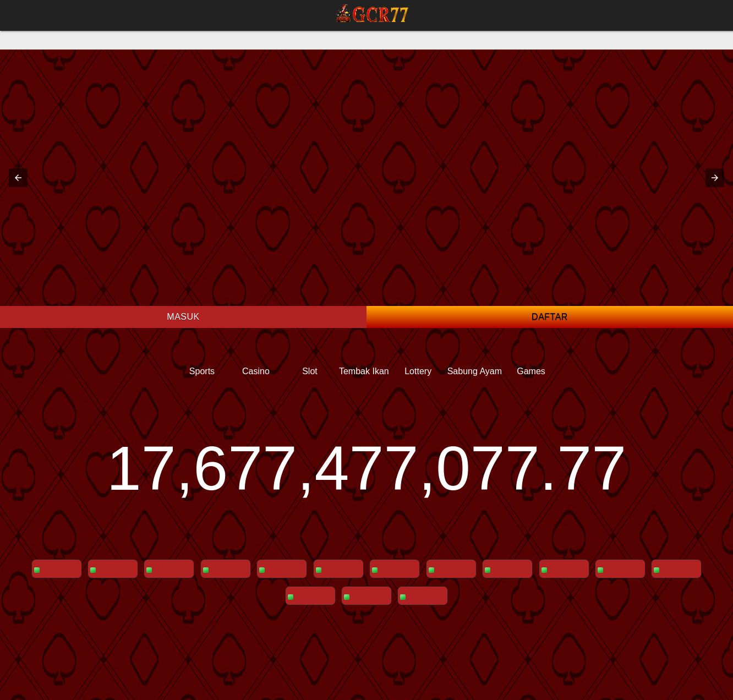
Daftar (550, 317)
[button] (18, 178)
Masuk (183, 317)
